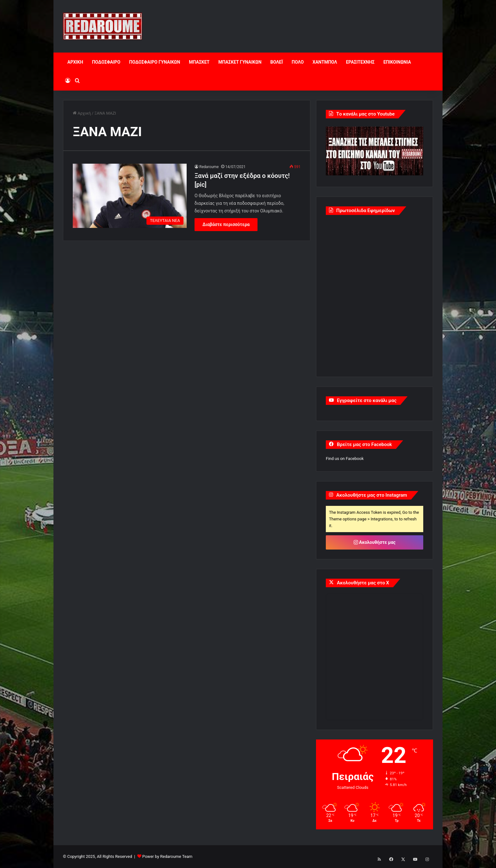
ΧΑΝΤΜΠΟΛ (325, 62)
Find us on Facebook (345, 459)
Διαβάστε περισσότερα (226, 224)
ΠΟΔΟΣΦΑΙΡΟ (106, 62)
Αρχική (82, 113)
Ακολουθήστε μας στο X (363, 583)
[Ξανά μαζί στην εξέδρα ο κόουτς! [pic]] (130, 196)
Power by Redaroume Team (167, 856)
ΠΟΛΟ (298, 62)
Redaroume (209, 167)
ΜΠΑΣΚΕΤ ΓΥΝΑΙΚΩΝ (240, 62)
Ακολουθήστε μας (375, 542)
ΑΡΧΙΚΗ (75, 62)
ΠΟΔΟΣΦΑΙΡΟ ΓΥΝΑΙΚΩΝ (155, 62)
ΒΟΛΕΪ (277, 62)
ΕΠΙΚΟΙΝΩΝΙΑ (397, 62)
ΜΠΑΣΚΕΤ (199, 62)
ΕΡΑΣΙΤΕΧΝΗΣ (360, 62)
